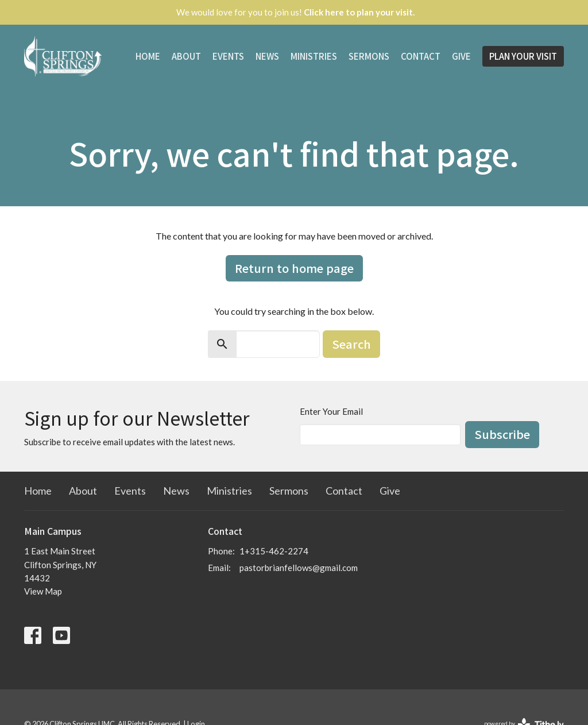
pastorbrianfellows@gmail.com (299, 568)
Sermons (369, 56)
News (267, 56)
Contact (421, 56)
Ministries (314, 56)
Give (461, 56)
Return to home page (294, 268)
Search (351, 344)
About (186, 56)
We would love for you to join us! (295, 12)
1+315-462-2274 (274, 551)
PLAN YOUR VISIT (523, 56)
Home (148, 56)
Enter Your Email (331, 411)
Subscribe (502, 434)
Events (228, 56)
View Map (43, 591)
